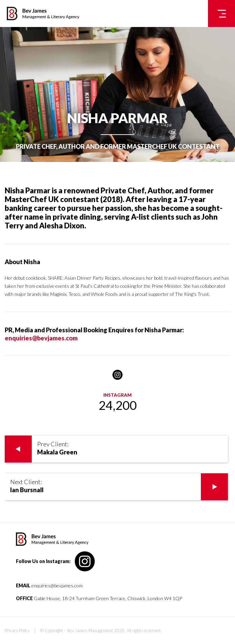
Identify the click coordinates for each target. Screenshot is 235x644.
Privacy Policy (17, 631)
